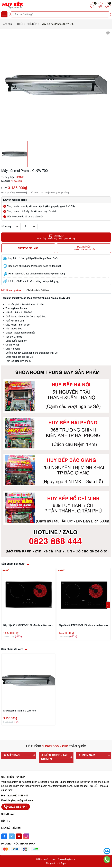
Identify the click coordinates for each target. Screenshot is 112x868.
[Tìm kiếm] (12, 14)
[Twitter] (12, 836)
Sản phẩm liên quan (13, 564)
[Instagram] (26, 836)
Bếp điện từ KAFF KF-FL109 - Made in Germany (28, 625)
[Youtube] (19, 836)
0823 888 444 (21, 796)
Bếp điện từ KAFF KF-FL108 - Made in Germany (83, 625)
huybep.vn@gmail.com (21, 800)
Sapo (63, 863)
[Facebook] (4, 836)
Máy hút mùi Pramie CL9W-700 (20, 711)
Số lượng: (6, 227)
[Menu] (4, 14)
